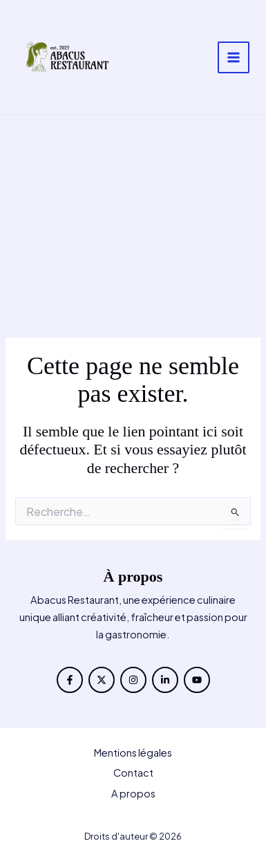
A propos (133, 793)
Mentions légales (133, 752)
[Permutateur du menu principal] (234, 57)
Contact (133, 773)
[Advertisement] (133, 226)
